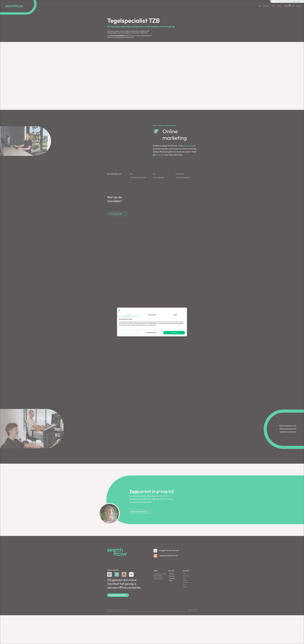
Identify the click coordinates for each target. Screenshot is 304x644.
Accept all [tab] (174, 333)
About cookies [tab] (152, 315)
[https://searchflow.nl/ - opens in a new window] (183, 310)
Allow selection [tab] (151, 333)
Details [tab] (175, 315)
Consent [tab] (129, 315)
